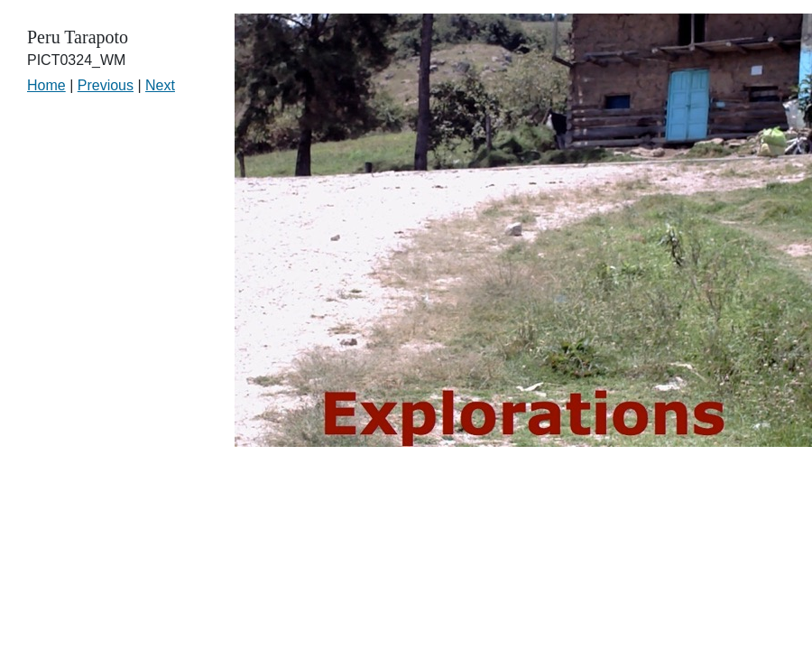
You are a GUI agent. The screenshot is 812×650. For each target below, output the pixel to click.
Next (160, 85)
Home (46, 85)
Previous (106, 85)
